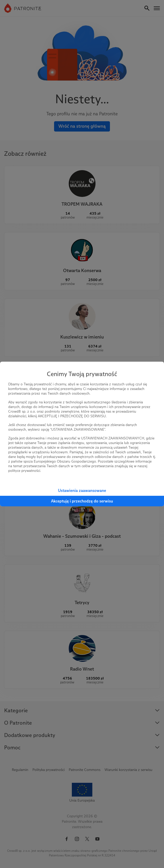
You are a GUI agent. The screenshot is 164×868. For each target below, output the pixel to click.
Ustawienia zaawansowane (82, 491)
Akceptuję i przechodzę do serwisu (82, 501)
